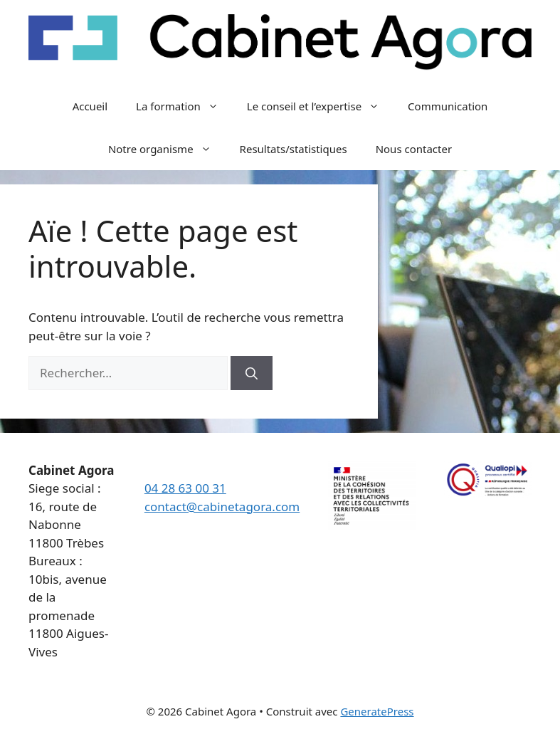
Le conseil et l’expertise (320, 106)
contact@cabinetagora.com (222, 507)
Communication (448, 106)
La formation (184, 106)
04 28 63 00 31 (185, 488)
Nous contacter (414, 149)
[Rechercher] (252, 373)
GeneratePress (377, 711)
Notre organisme (167, 149)
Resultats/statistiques (294, 149)
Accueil (90, 106)
